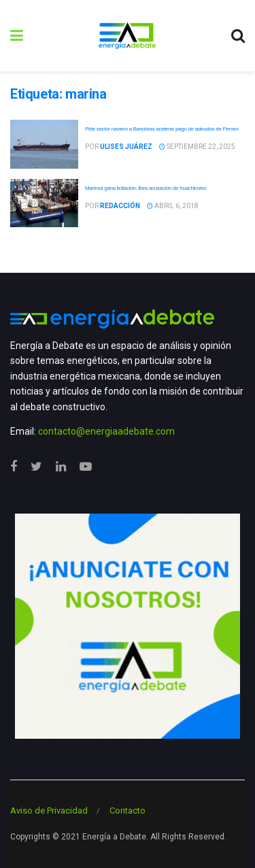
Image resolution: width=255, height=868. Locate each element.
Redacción (120, 206)
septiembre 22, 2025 (197, 147)
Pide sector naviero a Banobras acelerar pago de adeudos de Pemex (162, 129)
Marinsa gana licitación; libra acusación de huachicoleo (146, 188)
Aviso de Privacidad (49, 811)
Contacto (128, 811)
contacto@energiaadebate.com (106, 431)
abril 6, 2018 (173, 206)
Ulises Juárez (126, 147)
